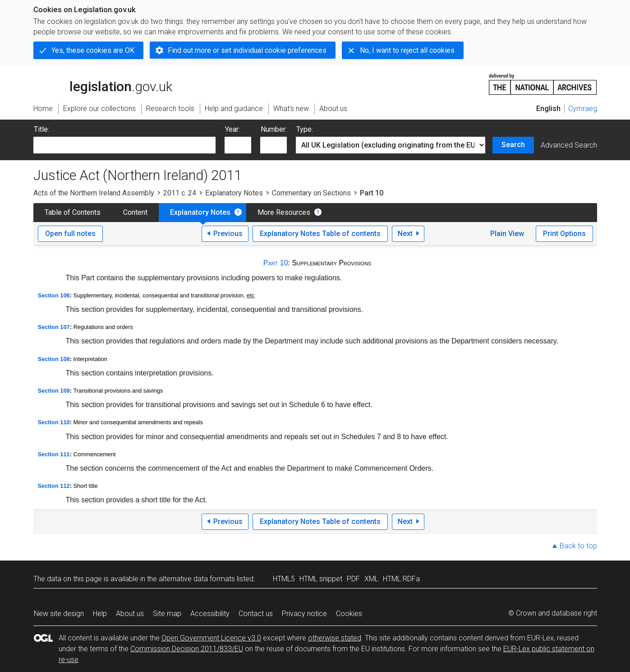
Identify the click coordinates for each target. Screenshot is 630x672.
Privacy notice (304, 614)
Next (405, 234)
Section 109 (54, 391)
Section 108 (54, 359)
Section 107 (54, 327)
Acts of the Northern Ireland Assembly (94, 193)
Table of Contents (73, 212)
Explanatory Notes (234, 193)
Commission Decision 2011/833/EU (187, 649)
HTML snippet (321, 579)
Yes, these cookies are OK (93, 50)
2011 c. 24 (180, 193)
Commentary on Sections (311, 193)
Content (135, 212)
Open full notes (70, 234)
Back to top (578, 546)
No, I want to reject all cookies (407, 50)
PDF (353, 579)
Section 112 (54, 486)
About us (130, 614)
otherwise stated (335, 638)
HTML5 (284, 579)
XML (371, 579)
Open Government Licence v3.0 (211, 638)
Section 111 (54, 454)
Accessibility (210, 614)
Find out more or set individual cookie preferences (247, 50)
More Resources (284, 212)
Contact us (256, 614)
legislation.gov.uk (103, 83)
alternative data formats (197, 579)
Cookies (349, 614)
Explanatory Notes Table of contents (320, 234)
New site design (59, 614)
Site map (167, 614)
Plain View (507, 234)
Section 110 (54, 422)
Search (513, 145)
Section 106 (54, 295)
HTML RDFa (401, 579)
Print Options (564, 234)
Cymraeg (583, 109)
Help (100, 614)
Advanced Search (569, 145)
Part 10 (276, 263)
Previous (228, 234)
